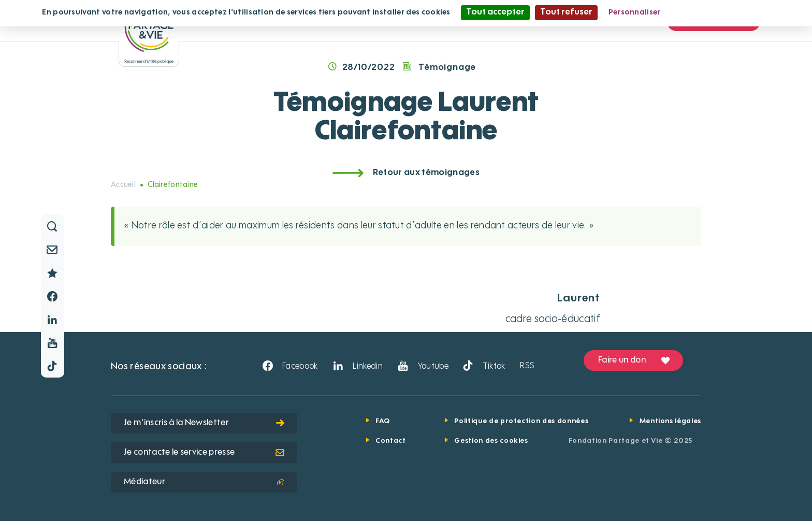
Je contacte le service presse (204, 453)
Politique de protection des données (521, 421)
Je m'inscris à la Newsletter (204, 423)
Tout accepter (495, 12)
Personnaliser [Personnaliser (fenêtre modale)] (635, 12)
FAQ (383, 421)
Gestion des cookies (491, 441)
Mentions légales (670, 421)
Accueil (123, 185)
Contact (391, 441)
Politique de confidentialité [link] (721, 12)
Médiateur (204, 482)
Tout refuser (566, 12)
